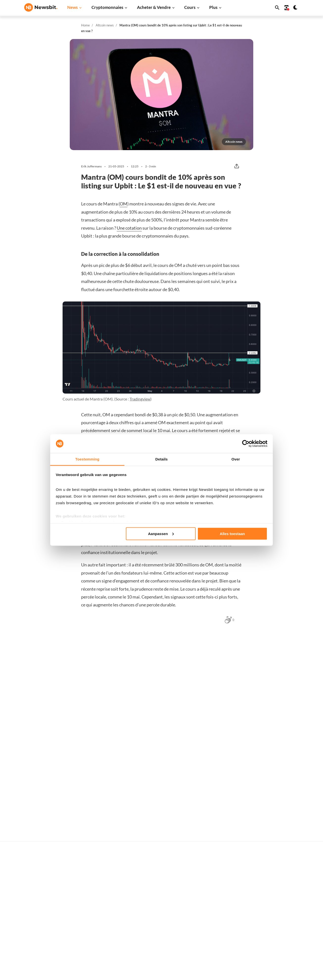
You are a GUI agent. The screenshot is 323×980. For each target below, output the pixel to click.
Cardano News (98, 925)
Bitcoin (215, 908)
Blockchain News (100, 950)
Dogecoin (217, 941)
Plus (213, 7)
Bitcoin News (97, 900)
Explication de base (163, 968)
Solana (215, 950)
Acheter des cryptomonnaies (171, 900)
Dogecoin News (98, 933)
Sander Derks (138, 732)
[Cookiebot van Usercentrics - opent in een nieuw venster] (246, 444)
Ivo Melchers (67, 732)
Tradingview (140, 399)
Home (85, 25)
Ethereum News (99, 908)
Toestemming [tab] (87, 459)
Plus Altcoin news (247, 641)
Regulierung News (101, 966)
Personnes (156, 943)
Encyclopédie (158, 959)
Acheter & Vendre (154, 7)
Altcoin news (105, 25)
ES (42, 956)
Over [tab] (236, 459)
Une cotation (129, 228)
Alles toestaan (232, 533)
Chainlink (217, 974)
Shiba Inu (217, 958)
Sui (212, 966)
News (72, 7)
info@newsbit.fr (37, 913)
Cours (190, 7)
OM (124, 204)
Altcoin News (97, 941)
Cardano (216, 933)
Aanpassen (161, 533)
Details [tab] (161, 459)
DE (34, 956)
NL (27, 956)
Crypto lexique (160, 951)
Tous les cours (220, 900)
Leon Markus (67, 852)
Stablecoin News (99, 958)
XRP (213, 925)
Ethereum (217, 917)
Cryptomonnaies (107, 7)
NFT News (94, 974)
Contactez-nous (284, 959)
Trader (153, 908)
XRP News (94, 917)
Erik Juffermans (91, 166)
